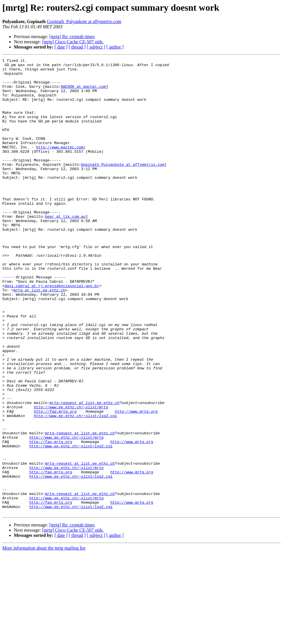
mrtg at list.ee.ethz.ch (39, 337)
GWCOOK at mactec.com (83, 92)
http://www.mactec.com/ (61, 165)
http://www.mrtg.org (136, 482)
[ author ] (115, 47)
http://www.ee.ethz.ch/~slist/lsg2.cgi (75, 487)
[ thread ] (77, 47)
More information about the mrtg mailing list (44, 639)
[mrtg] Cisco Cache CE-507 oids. (73, 42)
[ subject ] (96, 47)
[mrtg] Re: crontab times (72, 37)
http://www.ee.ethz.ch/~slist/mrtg (71, 477)
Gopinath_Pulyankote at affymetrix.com (84, 22)
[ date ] (61, 47)
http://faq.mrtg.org (55, 482)
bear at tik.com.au (65, 248)
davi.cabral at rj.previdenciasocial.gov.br (52, 332)
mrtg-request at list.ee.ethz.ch (85, 472)
